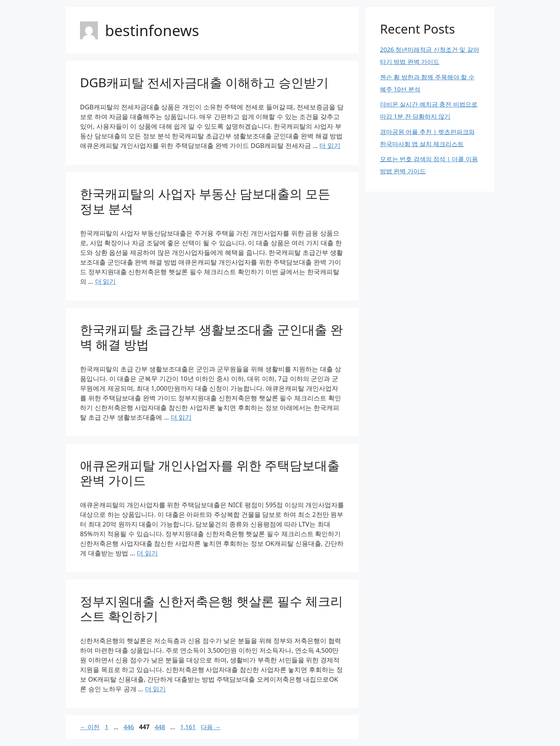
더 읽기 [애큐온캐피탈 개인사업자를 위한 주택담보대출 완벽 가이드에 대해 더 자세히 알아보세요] (147, 553)
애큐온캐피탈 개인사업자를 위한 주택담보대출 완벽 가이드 (210, 473)
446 (129, 727)
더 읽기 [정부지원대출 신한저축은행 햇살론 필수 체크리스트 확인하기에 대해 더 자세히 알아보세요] (156, 689)
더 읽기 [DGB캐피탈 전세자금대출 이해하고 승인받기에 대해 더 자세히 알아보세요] (330, 145)
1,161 (188, 727)
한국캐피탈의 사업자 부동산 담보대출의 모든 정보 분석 (205, 201)
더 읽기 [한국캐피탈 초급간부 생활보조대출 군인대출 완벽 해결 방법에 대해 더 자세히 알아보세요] (181, 417)
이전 (90, 727)
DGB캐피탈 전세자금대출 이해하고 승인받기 (204, 82)
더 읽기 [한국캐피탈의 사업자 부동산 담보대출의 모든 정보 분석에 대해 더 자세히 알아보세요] (106, 281)
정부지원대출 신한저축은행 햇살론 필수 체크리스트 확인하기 (211, 609)
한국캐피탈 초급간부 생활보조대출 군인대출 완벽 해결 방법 (211, 337)
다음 (211, 727)
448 (160, 727)
